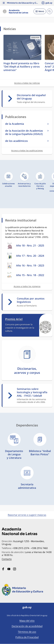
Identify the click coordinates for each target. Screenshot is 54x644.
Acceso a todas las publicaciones (27, 151)
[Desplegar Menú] (40, 11)
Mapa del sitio (27, 621)
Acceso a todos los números (27, 286)
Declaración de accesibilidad (27, 626)
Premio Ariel (14, 319)
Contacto (7, 559)
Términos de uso (27, 632)
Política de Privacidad (27, 637)
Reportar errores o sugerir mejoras (27, 515)
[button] (4, 3)
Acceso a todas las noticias (27, 83)
